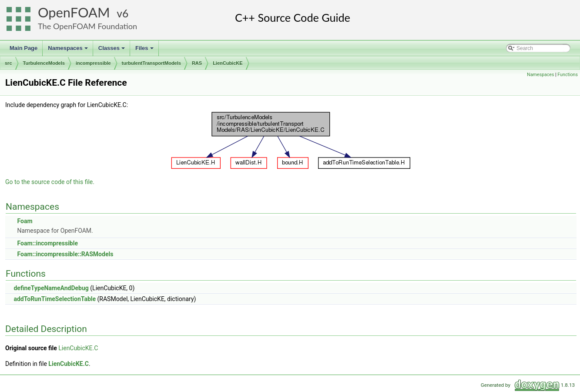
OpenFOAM (74, 12)
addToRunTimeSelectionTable (55, 299)
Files (145, 50)
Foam (25, 221)
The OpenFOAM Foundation (87, 26)
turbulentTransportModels (151, 63)
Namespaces (69, 50)
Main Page (23, 48)
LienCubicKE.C (78, 348)
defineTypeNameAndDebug (51, 288)
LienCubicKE (228, 63)
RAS (197, 63)
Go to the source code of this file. (50, 182)
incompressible (93, 63)
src (8, 63)
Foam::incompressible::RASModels (65, 254)
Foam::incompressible (47, 243)
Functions (568, 75)
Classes (112, 50)
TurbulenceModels (44, 63)
